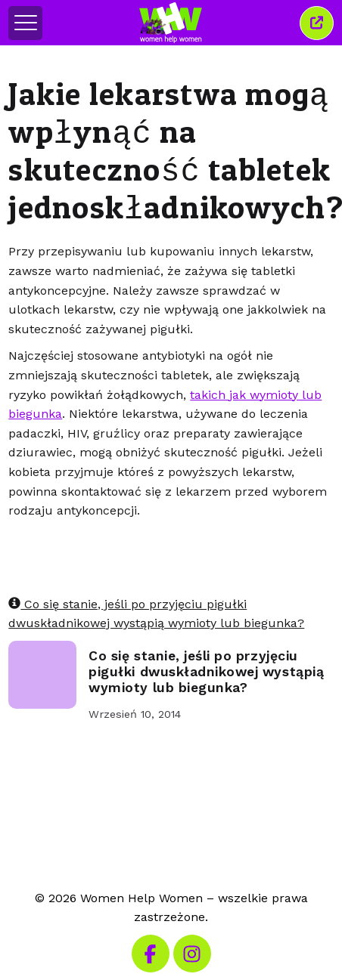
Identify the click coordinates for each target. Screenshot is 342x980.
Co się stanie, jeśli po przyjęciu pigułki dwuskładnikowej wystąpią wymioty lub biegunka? (206, 672)
